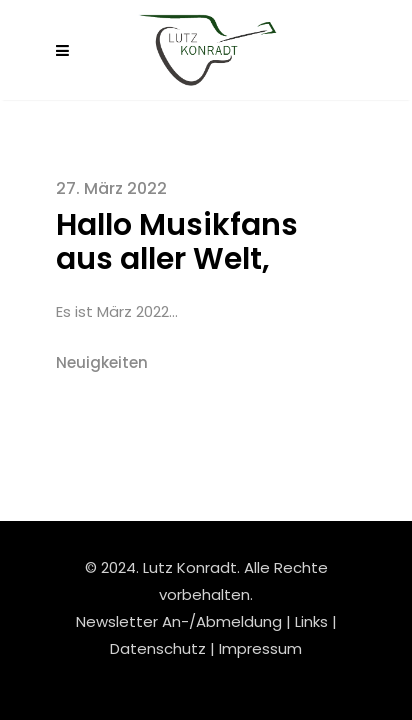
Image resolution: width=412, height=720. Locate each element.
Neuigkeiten (102, 362)
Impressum (260, 648)
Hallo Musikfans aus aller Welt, (177, 242)
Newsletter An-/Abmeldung (179, 621)
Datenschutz (160, 648)
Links (311, 621)
